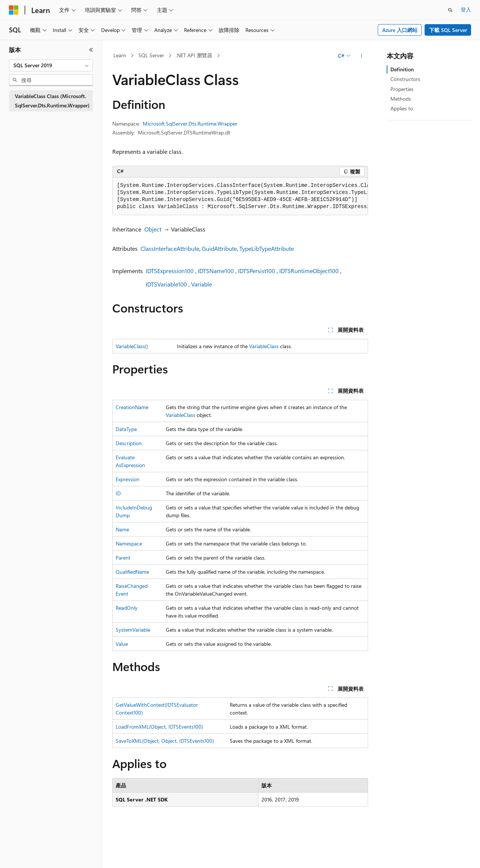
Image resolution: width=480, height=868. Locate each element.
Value (122, 644)
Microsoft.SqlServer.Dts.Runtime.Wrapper (190, 124)
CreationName (132, 407)
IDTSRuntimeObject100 (309, 271)
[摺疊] (91, 50)
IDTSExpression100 (170, 271)
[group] (240, 196)
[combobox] (51, 65)
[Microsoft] (14, 10)
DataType (126, 429)
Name (122, 529)
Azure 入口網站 (400, 30)
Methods (401, 99)
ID (118, 493)
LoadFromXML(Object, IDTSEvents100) (159, 727)
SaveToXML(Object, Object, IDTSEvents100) (165, 741)
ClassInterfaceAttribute (170, 248)
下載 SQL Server (448, 30)
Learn (120, 55)
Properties (402, 89)
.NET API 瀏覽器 (194, 55)
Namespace (129, 543)
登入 (466, 9)
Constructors (405, 79)
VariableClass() (132, 346)
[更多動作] (361, 56)
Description (129, 443)
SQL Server (151, 55)
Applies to (402, 108)
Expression (128, 479)
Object (153, 229)
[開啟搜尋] (450, 10)
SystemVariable (133, 630)
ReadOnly (127, 608)
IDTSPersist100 (257, 271)
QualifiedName (132, 572)
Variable (202, 284)
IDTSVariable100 (166, 284)
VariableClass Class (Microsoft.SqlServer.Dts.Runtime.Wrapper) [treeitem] (52, 101)
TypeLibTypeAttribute (267, 248)
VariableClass (264, 346)
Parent (123, 558)
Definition (402, 69)
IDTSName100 (216, 271)
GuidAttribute (219, 248)
